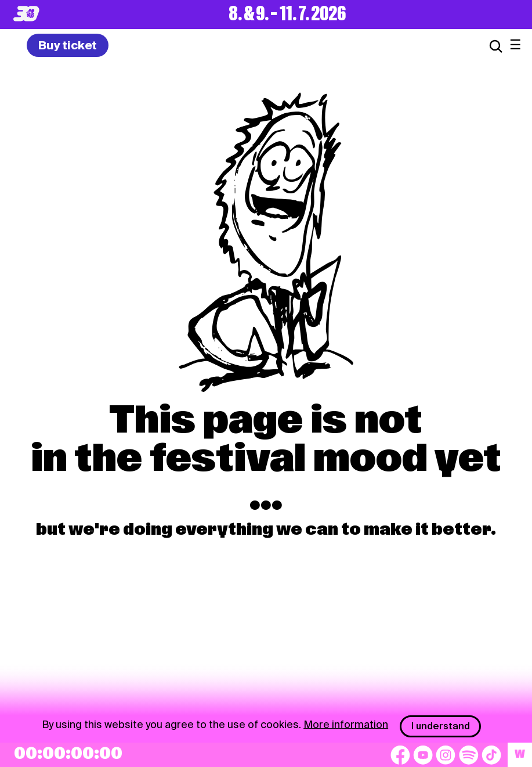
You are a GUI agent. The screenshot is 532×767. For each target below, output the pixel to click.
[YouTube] (423, 755)
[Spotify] (469, 755)
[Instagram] (446, 755)
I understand (441, 726)
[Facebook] (400, 755)
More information (346, 724)
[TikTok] (491, 755)
